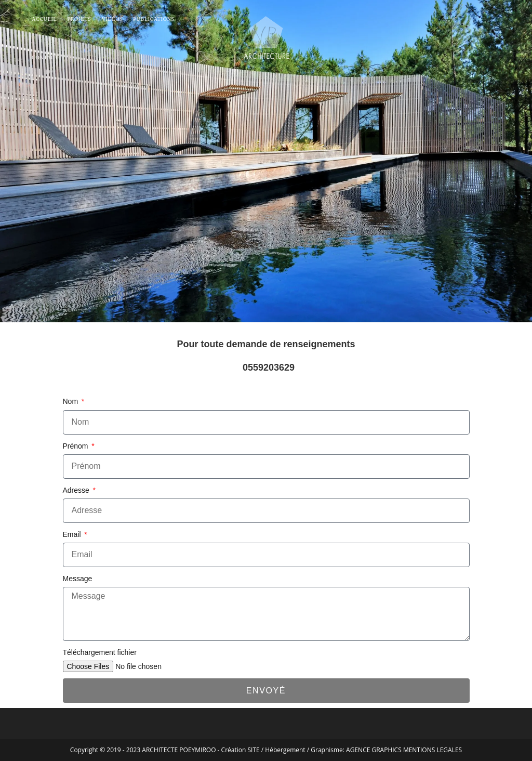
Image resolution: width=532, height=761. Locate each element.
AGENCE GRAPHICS (374, 750)
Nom (71, 401)
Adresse (77, 490)
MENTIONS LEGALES (433, 750)
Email (73, 534)
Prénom (77, 446)
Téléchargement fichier (100, 652)
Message (78, 579)
